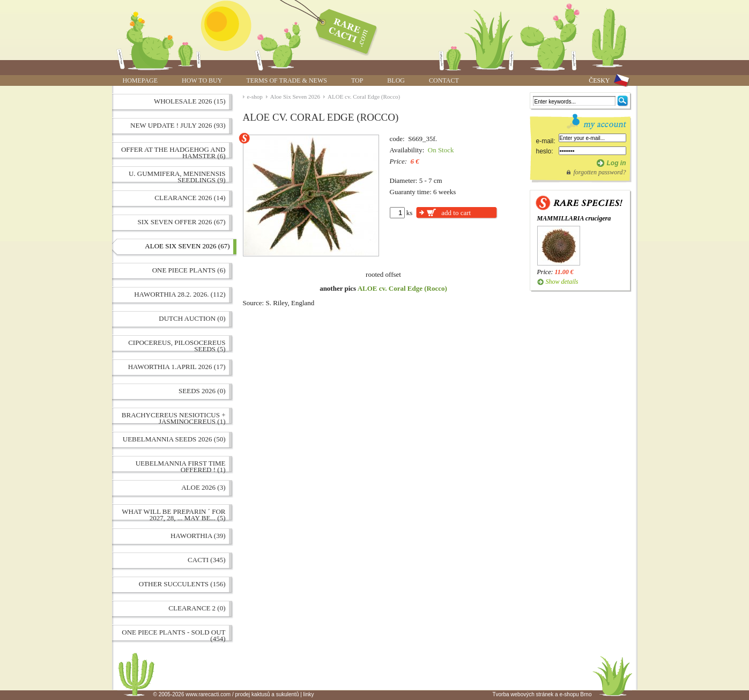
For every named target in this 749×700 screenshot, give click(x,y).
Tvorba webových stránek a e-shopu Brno (542, 694)
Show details (562, 282)
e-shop (255, 97)
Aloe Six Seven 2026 (295, 97)
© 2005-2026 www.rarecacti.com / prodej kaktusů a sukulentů (226, 694)
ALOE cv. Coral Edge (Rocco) (364, 97)
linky (309, 694)
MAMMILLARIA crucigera (574, 218)
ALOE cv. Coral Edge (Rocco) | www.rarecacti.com (340, 30)
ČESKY (599, 80)
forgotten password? (599, 172)
